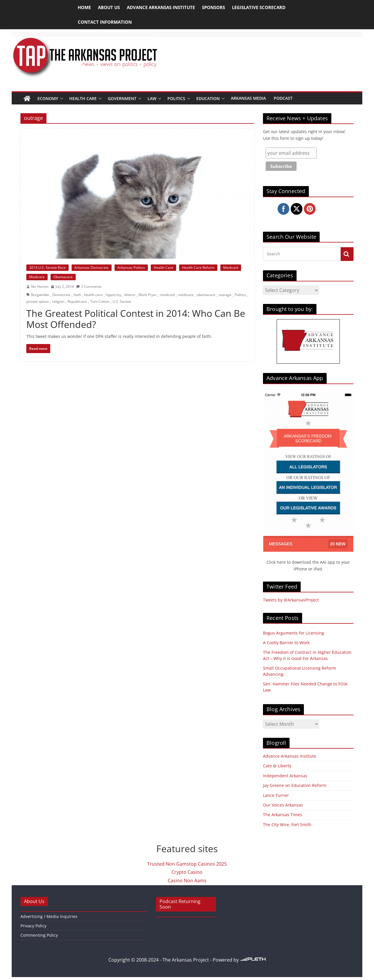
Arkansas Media (248, 98)
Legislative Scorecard (259, 7)
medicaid (167, 295)
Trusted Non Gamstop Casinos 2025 (187, 864)
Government (122, 98)
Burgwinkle (40, 295)
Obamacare (63, 277)
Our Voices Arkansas (283, 805)
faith (77, 295)
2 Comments (89, 287)
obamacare (206, 295)
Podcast (283, 98)
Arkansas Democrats (92, 268)
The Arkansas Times (283, 815)
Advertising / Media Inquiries (49, 916)
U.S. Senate (122, 301)
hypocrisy (114, 295)
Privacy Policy (33, 926)
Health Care (83, 98)
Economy (48, 98)
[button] (62, 98)
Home (84, 7)
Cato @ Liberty (277, 766)
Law (152, 98)
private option (38, 301)
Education (208, 98)
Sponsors (213, 7)
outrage (225, 295)
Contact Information (105, 22)
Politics (176, 98)
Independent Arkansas (285, 776)
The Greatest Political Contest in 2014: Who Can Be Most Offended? (136, 319)
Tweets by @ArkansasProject (291, 600)
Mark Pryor (148, 295)
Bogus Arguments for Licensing (294, 633)
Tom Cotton (100, 301)
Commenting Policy (39, 935)
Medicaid (231, 268)
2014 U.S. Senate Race (47, 268)
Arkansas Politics (131, 268)
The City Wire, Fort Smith (287, 825)
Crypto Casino (187, 872)
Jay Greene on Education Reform (295, 785)
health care (93, 295)
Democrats (61, 295)
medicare (186, 295)
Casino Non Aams (187, 881)
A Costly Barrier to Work (286, 643)
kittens (130, 295)
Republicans (77, 301)
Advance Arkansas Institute (161, 7)
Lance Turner (276, 795)
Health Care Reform (198, 268)
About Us (109, 7)
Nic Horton (40, 287)
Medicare (37, 277)
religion (58, 301)
